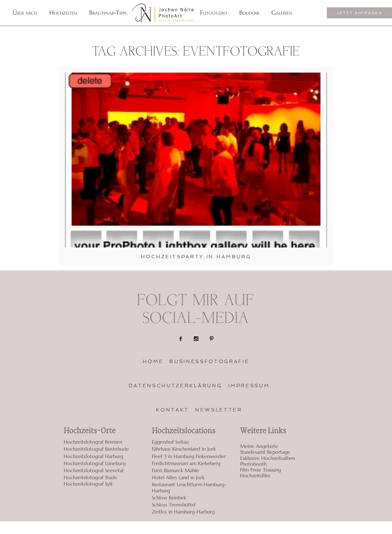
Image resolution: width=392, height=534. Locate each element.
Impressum (249, 386)
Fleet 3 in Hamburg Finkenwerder (189, 456)
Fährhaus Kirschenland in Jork (184, 449)
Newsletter (219, 410)
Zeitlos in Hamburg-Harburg (183, 512)
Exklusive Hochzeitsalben (268, 458)
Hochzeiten (63, 13)
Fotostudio (213, 13)
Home (153, 361)
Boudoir (249, 13)
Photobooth (253, 464)
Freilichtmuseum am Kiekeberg (186, 463)
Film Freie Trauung (260, 470)
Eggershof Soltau (170, 442)
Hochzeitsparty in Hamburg (196, 257)
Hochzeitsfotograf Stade (90, 477)
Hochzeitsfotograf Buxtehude (96, 449)
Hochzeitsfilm (255, 476)
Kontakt (172, 410)
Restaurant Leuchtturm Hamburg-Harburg (189, 487)
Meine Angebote (259, 446)
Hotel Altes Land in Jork (178, 477)
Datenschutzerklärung (175, 386)
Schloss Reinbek (169, 498)
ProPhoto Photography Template (321, 528)
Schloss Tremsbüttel (174, 505)
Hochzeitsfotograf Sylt (88, 484)
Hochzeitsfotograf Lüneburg (95, 463)
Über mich (25, 13)
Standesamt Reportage (265, 452)
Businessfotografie (209, 361)
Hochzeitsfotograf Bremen (93, 442)
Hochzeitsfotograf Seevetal (94, 470)
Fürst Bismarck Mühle (175, 470)
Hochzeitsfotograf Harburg (93, 456)
